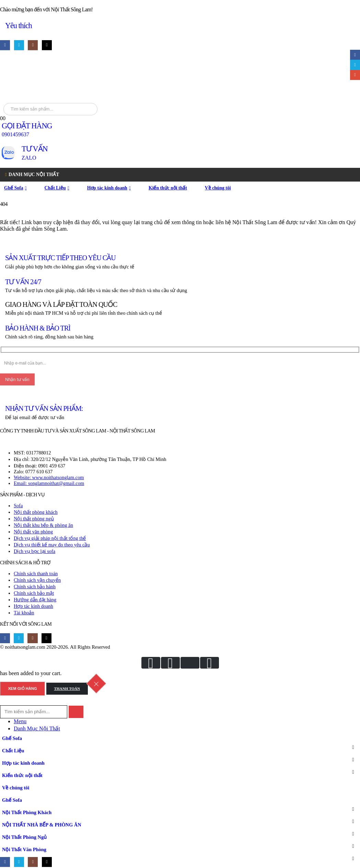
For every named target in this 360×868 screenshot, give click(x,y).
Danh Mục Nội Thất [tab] (37, 728)
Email (355, 75)
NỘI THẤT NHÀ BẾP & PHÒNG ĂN (42, 825)
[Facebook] (5, 45)
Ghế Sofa (14, 188)
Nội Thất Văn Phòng (24, 849)
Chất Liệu (55, 188)
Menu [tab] (20, 721)
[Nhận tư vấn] (17, 379)
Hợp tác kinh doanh (107, 188)
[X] (19, 45)
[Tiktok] (47, 45)
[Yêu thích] (180, 26)
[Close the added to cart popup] (96, 684)
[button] (4, 702)
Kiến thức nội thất (168, 188)
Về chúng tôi (218, 188)
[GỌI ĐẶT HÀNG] (180, 130)
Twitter (355, 65)
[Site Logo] (88, 77)
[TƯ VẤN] (180, 153)
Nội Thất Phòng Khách (27, 812)
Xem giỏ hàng (22, 688)
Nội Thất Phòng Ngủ (24, 837)
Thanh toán (67, 688)
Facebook (355, 55)
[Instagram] (33, 45)
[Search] (91, 109)
